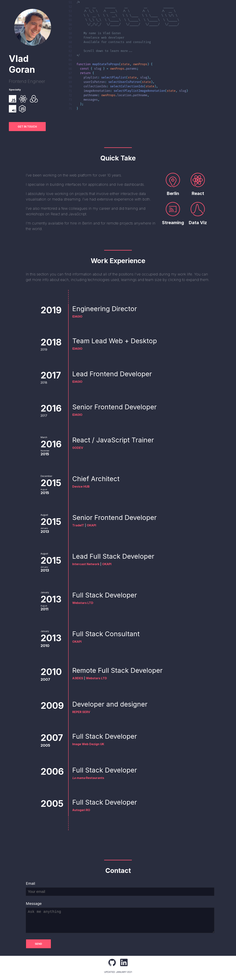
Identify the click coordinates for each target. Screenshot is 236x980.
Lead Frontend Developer (116, 374)
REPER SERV (81, 712)
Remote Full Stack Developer (121, 670)
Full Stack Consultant (109, 634)
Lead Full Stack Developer (117, 556)
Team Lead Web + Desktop (118, 341)
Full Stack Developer (108, 595)
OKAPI (91, 525)
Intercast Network (86, 564)
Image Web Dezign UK (88, 744)
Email (30, 883)
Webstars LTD (83, 603)
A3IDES (78, 678)
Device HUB (81, 486)
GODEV (78, 448)
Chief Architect (99, 479)
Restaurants (88, 778)
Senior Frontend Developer (118, 407)
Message (34, 904)
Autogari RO (81, 810)
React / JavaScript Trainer (117, 440)
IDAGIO (77, 316)
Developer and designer (110, 704)
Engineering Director (108, 309)
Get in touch (27, 127)
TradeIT (78, 525)
